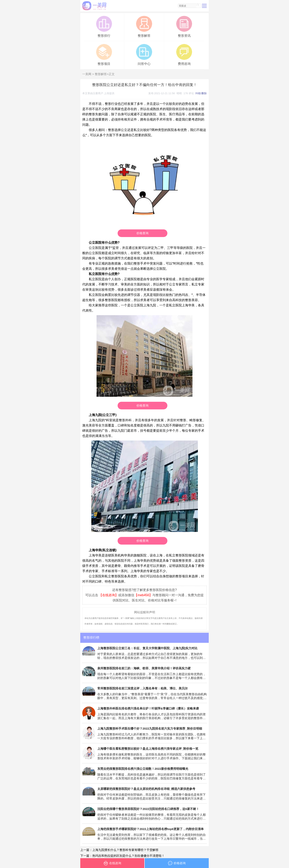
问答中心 (144, 54)
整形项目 (104, 54)
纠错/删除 (201, 93)
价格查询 (142, 233)
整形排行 (104, 26)
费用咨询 (184, 54)
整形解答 (144, 26)
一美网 (87, 74)
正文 (112, 74)
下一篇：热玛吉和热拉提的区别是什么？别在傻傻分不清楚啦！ (122, 856)
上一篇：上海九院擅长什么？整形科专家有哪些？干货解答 (119, 850)
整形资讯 (184, 26)
